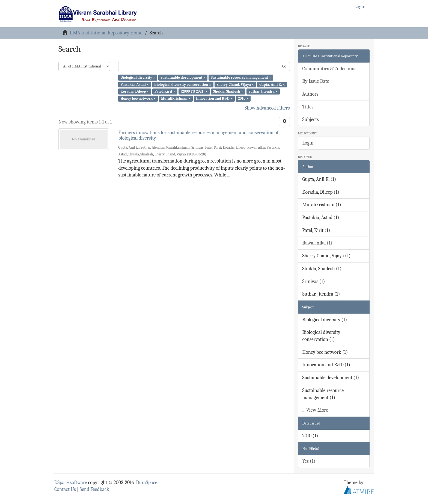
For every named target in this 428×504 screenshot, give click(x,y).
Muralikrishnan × (176, 98)
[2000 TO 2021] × (194, 91)
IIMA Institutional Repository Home (106, 33)
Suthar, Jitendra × (263, 91)
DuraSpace (147, 483)
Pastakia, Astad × (135, 84)
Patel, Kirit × (165, 91)
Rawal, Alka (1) (317, 243)
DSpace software (71, 483)
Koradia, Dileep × (135, 91)
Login (308, 143)
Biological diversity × (138, 77)
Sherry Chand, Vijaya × (235, 84)
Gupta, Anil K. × (272, 84)
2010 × (243, 98)
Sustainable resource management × (241, 77)
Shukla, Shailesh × (228, 91)
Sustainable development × (183, 77)
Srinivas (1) (314, 282)
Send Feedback (94, 489)
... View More (315, 410)
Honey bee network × (138, 98)
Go (284, 66)
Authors (310, 94)
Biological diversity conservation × (183, 84)
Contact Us (65, 489)
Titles (308, 107)
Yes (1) (309, 461)
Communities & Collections (329, 69)
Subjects (311, 120)
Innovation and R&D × (214, 98)
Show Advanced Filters (267, 108)
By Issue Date (316, 81)
